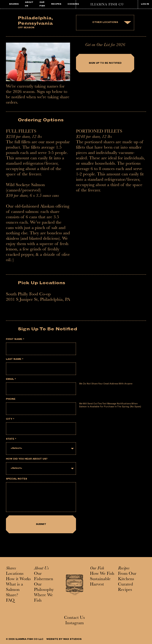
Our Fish (97, 569)
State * (11, 439)
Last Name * (15, 359)
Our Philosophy (44, 587)
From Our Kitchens (127, 577)
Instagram (75, 623)
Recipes (124, 569)
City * (10, 419)
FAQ (10, 601)
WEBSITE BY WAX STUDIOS (64, 639)
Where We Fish (43, 598)
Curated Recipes (126, 587)
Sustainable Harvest (100, 582)
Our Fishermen (44, 577)
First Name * (15, 339)
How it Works (18, 579)
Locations (15, 574)
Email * (11, 379)
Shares (11, 569)
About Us (41, 569)
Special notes (16, 479)
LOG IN (145, 4)
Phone (11, 399)
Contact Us (74, 618)
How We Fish (102, 574)
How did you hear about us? (27, 459)
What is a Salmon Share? (14, 590)
